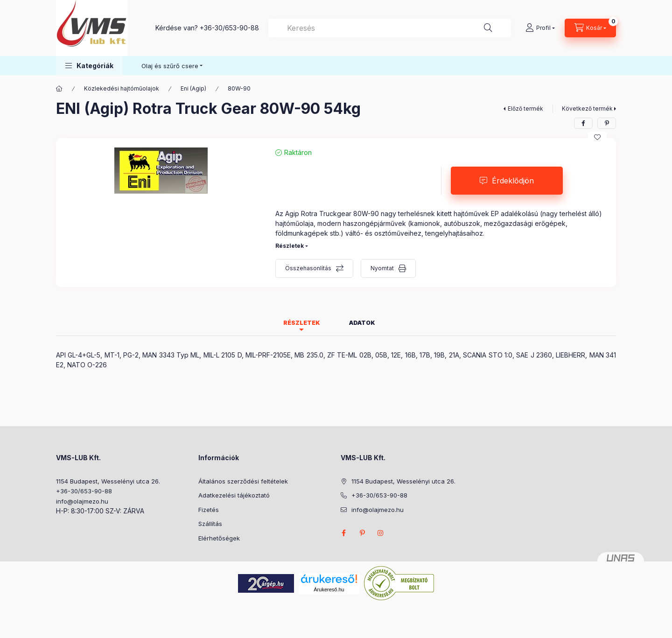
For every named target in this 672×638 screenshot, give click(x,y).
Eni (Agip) (193, 88)
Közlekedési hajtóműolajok (122, 88)
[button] (89, 66)
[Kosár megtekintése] (590, 28)
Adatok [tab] (362, 323)
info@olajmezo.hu (82, 501)
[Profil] (540, 28)
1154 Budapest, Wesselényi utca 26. (108, 481)
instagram (381, 533)
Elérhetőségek (219, 538)
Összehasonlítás (308, 268)
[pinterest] (607, 123)
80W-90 (239, 88)
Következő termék (587, 109)
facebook (343, 533)
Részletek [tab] (302, 323)
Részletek (290, 246)
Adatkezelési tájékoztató (234, 495)
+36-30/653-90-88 (229, 28)
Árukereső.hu (329, 589)
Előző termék (525, 109)
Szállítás (210, 524)
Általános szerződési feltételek (243, 481)
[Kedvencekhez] (597, 137)
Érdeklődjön (513, 181)
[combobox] (390, 28)
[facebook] (583, 123)
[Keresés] (488, 28)
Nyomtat (382, 268)
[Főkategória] (59, 89)
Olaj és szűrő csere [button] (170, 66)
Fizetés (209, 510)
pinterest (362, 533)
